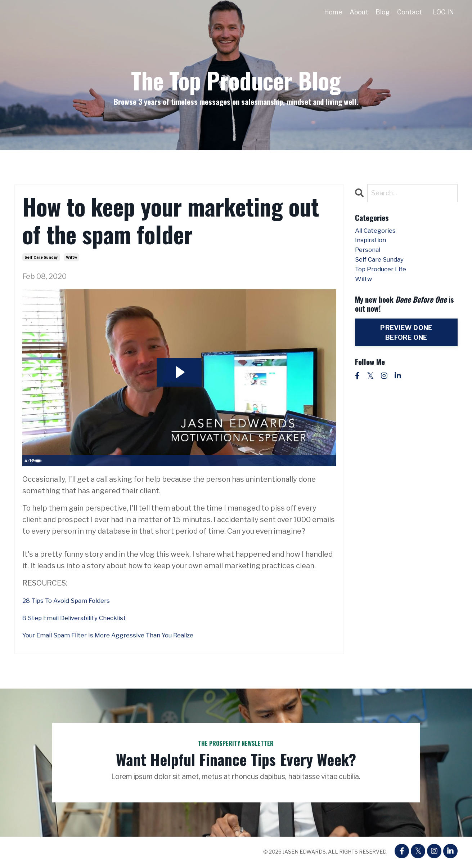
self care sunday (41, 257)
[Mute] (301, 460)
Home (333, 12)
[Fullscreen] (329, 460)
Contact (409, 12)
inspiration (374, 244)
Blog (382, 12)
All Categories (379, 232)
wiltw (71, 257)
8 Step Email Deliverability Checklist (84, 618)
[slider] (172, 460)
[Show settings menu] (315, 460)
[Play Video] (29, 460)
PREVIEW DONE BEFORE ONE (406, 344)
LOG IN (443, 12)
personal (370, 255)
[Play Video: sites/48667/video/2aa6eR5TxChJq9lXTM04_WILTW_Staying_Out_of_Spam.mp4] (179, 372)
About (359, 12)
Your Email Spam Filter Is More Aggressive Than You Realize (124, 635)
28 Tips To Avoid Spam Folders (74, 600)
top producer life (386, 279)
